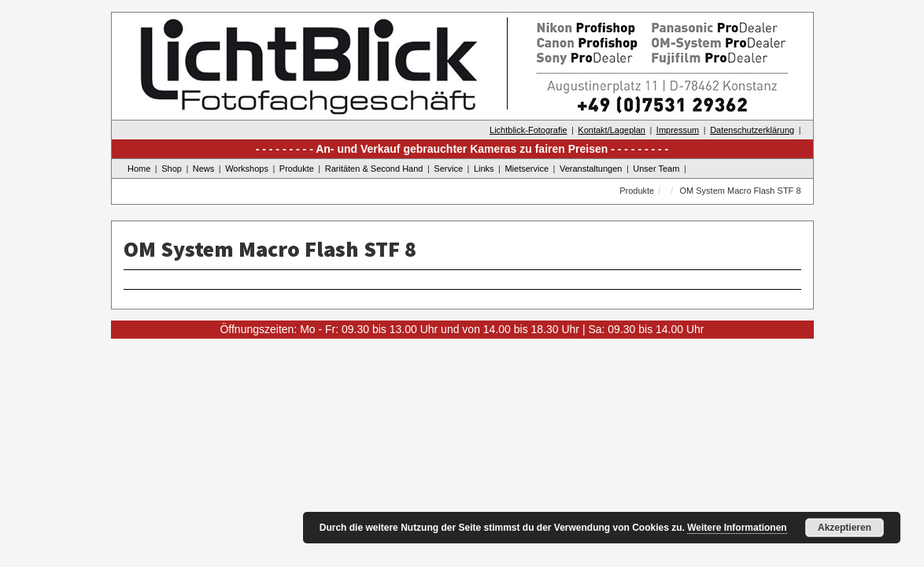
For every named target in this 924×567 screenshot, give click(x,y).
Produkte (297, 169)
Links (484, 169)
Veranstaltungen (591, 169)
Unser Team (656, 169)
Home (139, 169)
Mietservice (527, 169)
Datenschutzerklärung (752, 130)
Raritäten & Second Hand (374, 169)
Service (448, 169)
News (204, 169)
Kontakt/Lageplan (612, 130)
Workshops (247, 169)
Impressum (678, 130)
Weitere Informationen (737, 528)
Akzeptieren (845, 528)
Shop (172, 169)
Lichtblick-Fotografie (528, 130)
